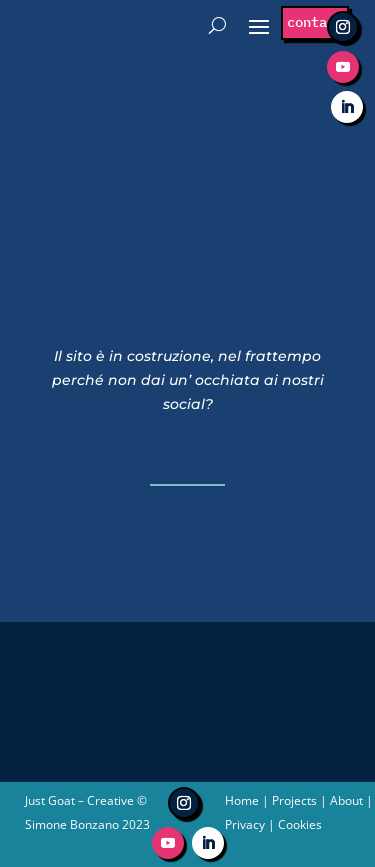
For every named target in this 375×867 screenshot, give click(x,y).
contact (315, 22)
